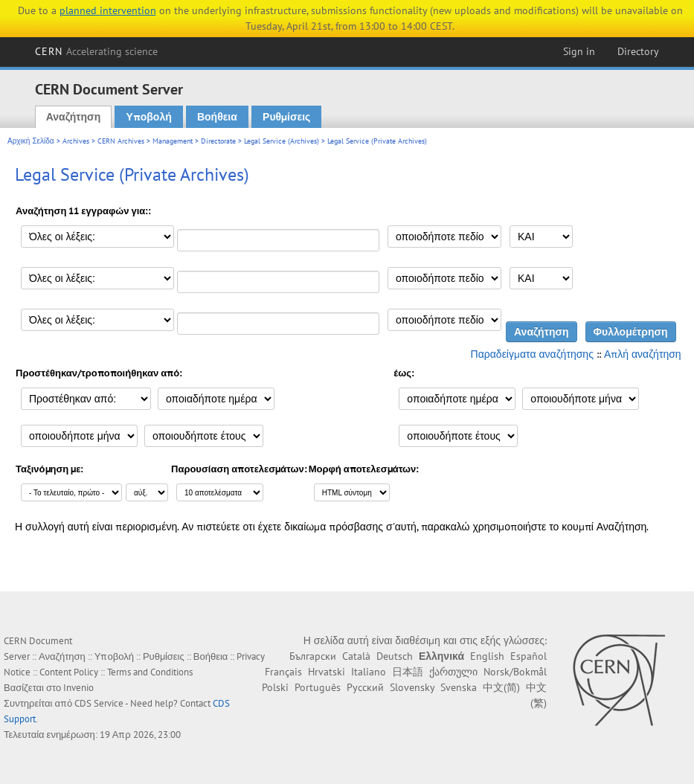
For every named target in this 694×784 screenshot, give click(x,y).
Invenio (78, 688)
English (487, 656)
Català (356, 656)
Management (173, 141)
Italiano (369, 672)
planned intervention (108, 10)
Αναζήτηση (74, 117)
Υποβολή (148, 117)
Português (318, 687)
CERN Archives (121, 141)
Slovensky (412, 687)
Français (283, 672)
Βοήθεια (217, 117)
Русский (365, 687)
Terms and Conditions (150, 672)
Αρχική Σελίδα (31, 141)
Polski (275, 687)
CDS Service (99, 703)
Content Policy (69, 672)
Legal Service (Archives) (282, 141)
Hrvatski (327, 672)
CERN (97, 51)
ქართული (453, 672)
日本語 (408, 672)
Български (313, 656)
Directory (638, 51)
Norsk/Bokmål (515, 672)
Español (528, 656)
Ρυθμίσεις (286, 117)
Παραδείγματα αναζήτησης (532, 354)
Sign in (579, 51)
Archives (76, 141)
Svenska (459, 687)
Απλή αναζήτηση (643, 354)
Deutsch (395, 656)
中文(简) (501, 687)
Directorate (218, 141)
